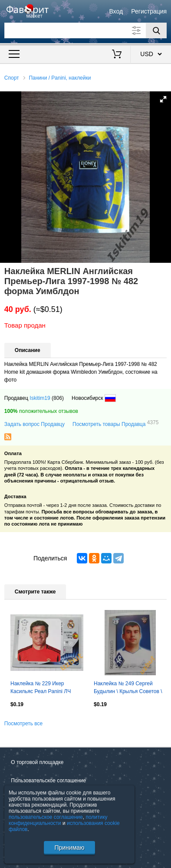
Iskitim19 (40, 398)
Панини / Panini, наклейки (60, 78)
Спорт (12, 78)
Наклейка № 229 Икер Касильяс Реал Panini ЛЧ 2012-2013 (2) (41, 688)
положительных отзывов (41, 411)
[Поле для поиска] (85, 30)
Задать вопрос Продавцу (35, 424)
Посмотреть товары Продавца (115, 424)
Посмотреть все (23, 724)
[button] (163, 99)
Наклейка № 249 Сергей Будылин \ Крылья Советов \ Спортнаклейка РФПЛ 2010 (128, 688)
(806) (58, 398)
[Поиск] (156, 30)
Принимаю (69, 848)
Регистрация (149, 11)
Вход (116, 11)
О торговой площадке (37, 762)
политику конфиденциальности (58, 820)
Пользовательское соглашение (48, 781)
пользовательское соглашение (46, 817)
